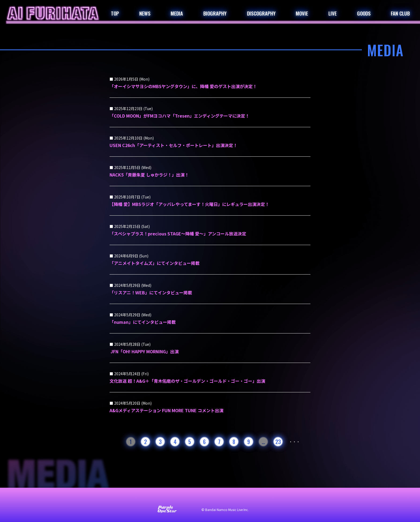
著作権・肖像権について (266, 498)
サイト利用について (174, 498)
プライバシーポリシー (218, 498)
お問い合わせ (138, 498)
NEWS (145, 13)
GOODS (364, 13)
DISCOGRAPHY (261, 13)
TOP (115, 13)
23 (278, 442)
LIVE (333, 13)
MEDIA (177, 13)
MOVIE (302, 13)
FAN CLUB (400, 13)
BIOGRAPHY (215, 13)
